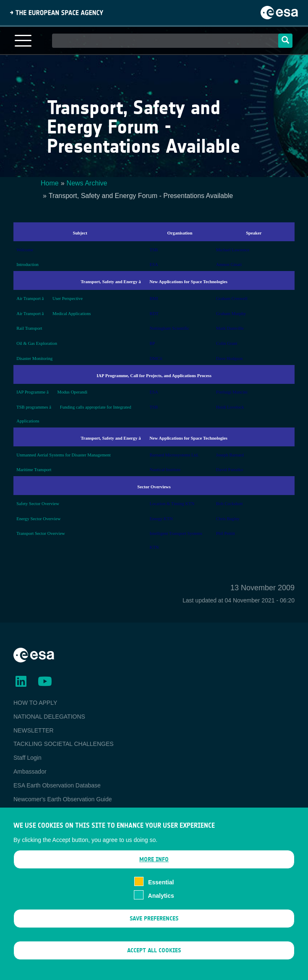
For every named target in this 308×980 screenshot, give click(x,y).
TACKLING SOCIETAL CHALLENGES (64, 744)
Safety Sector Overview (38, 504)
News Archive (87, 183)
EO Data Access (35, 813)
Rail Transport (29, 328)
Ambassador (30, 771)
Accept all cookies (154, 964)
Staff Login (27, 758)
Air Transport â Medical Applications (54, 314)
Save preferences (154, 932)
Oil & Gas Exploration (37, 343)
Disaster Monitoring (34, 358)
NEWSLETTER (34, 730)
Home (50, 183)
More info (154, 872)
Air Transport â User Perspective (50, 298)
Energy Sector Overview (38, 519)
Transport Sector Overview (41, 533)
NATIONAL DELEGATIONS (49, 717)
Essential (161, 896)
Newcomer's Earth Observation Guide (63, 799)
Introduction (27, 265)
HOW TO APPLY (35, 703)
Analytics (161, 909)
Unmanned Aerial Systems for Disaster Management (64, 455)
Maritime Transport (34, 470)
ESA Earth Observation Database (57, 785)
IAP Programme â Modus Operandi (52, 392)
